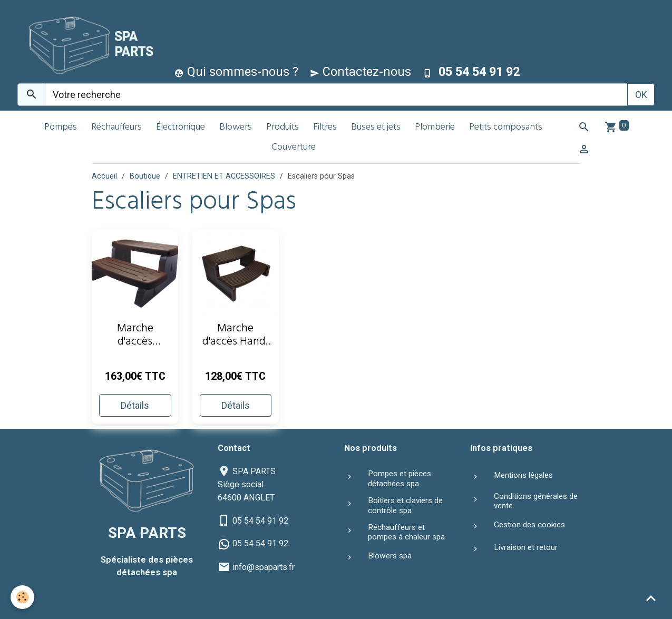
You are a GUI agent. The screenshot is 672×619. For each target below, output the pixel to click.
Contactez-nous (361, 72)
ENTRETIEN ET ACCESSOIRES (224, 176)
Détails (135, 405)
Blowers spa (390, 556)
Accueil (104, 176)
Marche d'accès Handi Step (235, 337)
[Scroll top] (651, 598)
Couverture (294, 148)
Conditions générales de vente (536, 501)
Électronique (181, 128)
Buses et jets (376, 128)
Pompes (61, 128)
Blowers (236, 128)
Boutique (145, 176)
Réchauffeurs (116, 128)
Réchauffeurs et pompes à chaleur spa (406, 532)
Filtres (325, 128)
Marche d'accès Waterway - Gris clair (135, 337)
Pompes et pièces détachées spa (400, 478)
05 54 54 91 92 (260, 521)
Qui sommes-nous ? (236, 72)
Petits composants (506, 128)
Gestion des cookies (529, 525)
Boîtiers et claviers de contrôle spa (405, 505)
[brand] (87, 44)
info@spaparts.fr (264, 567)
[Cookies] (22, 597)
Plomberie (435, 128)
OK (641, 95)
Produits (283, 128)
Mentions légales (523, 475)
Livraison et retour (526, 547)
